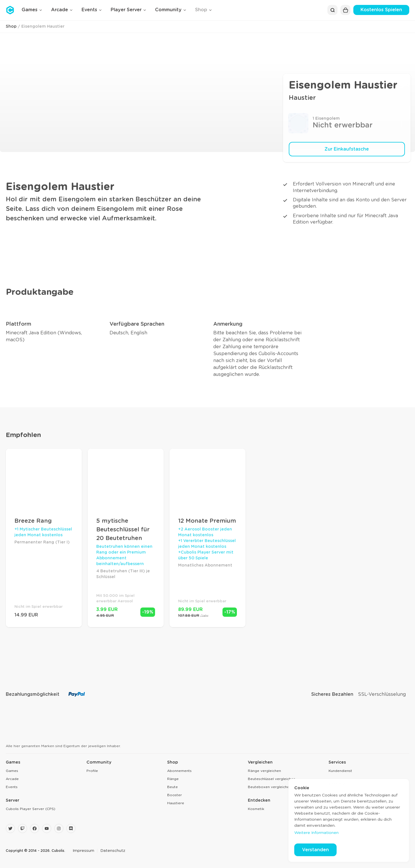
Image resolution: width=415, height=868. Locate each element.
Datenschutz (113, 851)
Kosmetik (256, 809)
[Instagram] (59, 828)
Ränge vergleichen (264, 771)
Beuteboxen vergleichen (270, 787)
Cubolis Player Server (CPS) (31, 809)
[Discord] (71, 828)
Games (13, 762)
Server (13, 800)
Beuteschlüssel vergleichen (272, 779)
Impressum (83, 851)
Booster (175, 795)
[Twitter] (10, 828)
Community (99, 762)
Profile (92, 771)
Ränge (173, 779)
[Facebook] (35, 828)
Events (12, 787)
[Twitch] (22, 828)
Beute (172, 787)
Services (337, 762)
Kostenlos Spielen (381, 10)
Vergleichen (260, 762)
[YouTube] (47, 828)
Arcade (12, 779)
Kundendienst (340, 771)
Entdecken (259, 800)
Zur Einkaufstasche (347, 149)
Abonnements (179, 771)
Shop (11, 27)
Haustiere (176, 803)
